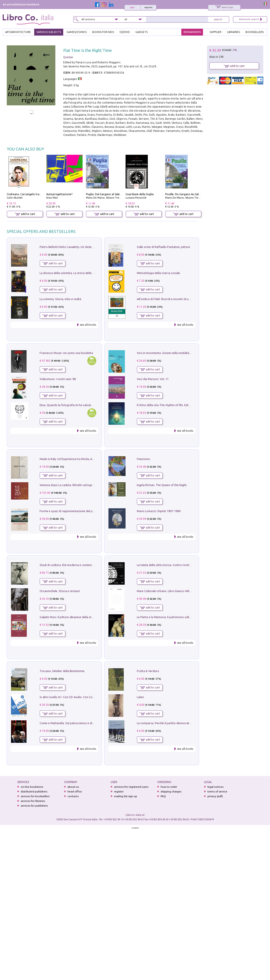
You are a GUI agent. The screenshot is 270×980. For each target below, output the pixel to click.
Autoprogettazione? (59, 194)
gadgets (142, 32)
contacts (73, 796)
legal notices (215, 787)
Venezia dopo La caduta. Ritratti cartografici (69, 485)
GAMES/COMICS (77, 32)
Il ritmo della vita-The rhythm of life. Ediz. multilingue (171, 405)
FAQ (163, 796)
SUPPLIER (216, 32)
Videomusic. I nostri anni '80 (58, 379)
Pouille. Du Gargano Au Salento (185, 194)
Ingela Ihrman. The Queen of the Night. (162, 485)
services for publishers (34, 806)
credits (135, 828)
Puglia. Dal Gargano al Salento (105, 194)
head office (75, 791)
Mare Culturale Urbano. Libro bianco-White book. (169, 591)
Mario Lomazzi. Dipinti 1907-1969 (159, 511)
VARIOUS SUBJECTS (49, 32)
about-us (73, 787)
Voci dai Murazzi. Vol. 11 (153, 379)
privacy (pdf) (215, 796)
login (132, 7)
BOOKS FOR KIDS (103, 32)
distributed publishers (34, 791)
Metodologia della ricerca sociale (158, 273)
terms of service (217, 791)
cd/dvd (125, 32)
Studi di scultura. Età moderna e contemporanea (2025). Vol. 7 (80, 565)
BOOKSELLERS (255, 32)
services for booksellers (35, 796)
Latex (140, 697)
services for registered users (131, 787)
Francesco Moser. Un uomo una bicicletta (66, 353)
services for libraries (33, 801)
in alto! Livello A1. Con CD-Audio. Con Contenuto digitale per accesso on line (89, 697)
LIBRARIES (233, 32)
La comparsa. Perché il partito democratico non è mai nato (175, 723)
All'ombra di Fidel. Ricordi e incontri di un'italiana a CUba (174, 299)
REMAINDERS (192, 32)
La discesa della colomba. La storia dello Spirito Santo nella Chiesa (83, 273)
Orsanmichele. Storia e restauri (60, 591)
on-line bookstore (32, 787)
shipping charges (171, 791)
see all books (88, 325)
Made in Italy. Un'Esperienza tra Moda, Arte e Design (74, 459)
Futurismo (143, 459)
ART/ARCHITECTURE (18, 32)
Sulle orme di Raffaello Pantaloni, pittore (163, 247)
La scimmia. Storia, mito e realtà (60, 299)
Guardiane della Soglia (140, 194)
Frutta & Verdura (148, 671)
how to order (169, 787)
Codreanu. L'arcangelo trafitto (26, 194)
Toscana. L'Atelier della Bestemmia (62, 671)
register (148, 7)
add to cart (25, 214)
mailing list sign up (126, 796)
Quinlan (68, 57)
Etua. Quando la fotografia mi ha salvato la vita (70, 405)
